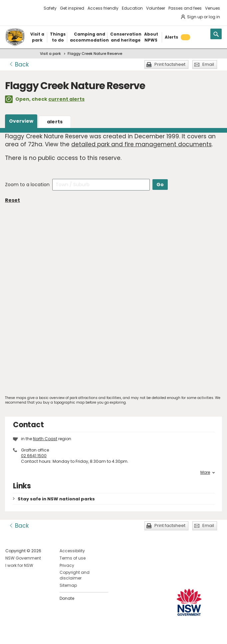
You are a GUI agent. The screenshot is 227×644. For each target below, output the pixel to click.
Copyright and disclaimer (75, 575)
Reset (12, 200)
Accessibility (72, 551)
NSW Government (23, 558)
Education (132, 8)
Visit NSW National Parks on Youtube (40, 634)
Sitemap (68, 585)
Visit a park (50, 54)
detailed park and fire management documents (141, 144)
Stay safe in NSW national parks (56, 499)
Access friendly (103, 8)
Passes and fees (185, 8)
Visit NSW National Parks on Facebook (11, 634)
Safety (50, 8)
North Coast (45, 439)
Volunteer (156, 8)
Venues (213, 8)
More (208, 472)
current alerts (66, 99)
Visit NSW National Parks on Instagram (26, 634)
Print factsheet (170, 64)
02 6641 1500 (34, 456)
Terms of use (73, 558)
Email (208, 64)
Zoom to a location (27, 185)
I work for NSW (19, 565)
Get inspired (72, 8)
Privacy (67, 565)
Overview (21, 121)
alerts (55, 122)
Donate (67, 598)
